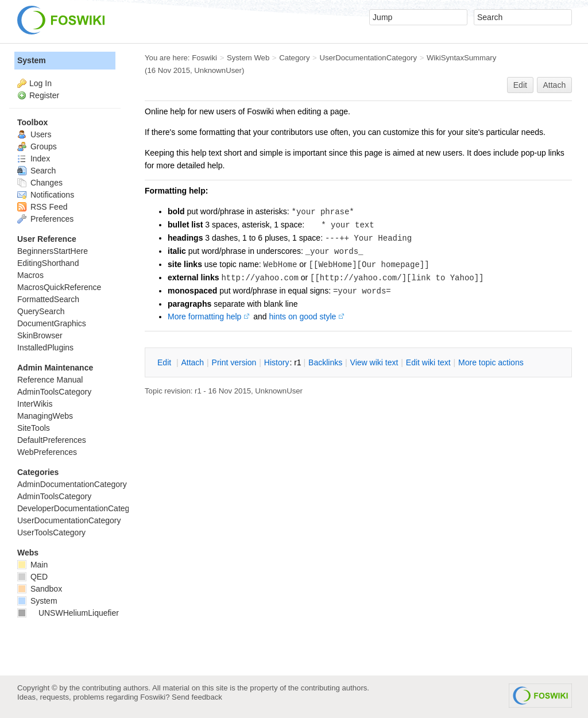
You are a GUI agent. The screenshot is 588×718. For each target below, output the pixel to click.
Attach (555, 85)
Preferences (45, 219)
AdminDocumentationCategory (72, 484)
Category (294, 58)
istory (277, 362)
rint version (234, 362)
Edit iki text (428, 362)
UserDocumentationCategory (368, 58)
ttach (192, 362)
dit (165, 362)
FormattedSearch (48, 299)
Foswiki (204, 58)
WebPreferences (47, 452)
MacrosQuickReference (59, 287)
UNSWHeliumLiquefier (68, 613)
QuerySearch (41, 311)
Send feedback (197, 697)
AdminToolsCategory (54, 392)
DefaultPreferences (52, 440)
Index (34, 159)
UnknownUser (218, 70)
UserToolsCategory (51, 532)
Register (44, 95)
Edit (520, 85)
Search (36, 171)
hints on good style (303, 316)
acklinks (325, 362)
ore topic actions (491, 362)
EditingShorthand (48, 263)
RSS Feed (42, 207)
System (32, 60)
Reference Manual (50, 380)
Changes (40, 183)
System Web (248, 58)
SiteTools (34, 428)
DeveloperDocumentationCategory (79, 508)
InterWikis (35, 404)
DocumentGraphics (52, 323)
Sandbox (40, 589)
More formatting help (204, 316)
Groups (37, 146)
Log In (40, 83)
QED (32, 577)
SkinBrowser (40, 335)
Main (32, 565)
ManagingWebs (45, 416)
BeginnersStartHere (53, 251)
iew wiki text (374, 362)
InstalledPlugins (45, 348)
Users (34, 134)
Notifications (46, 195)
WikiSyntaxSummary (461, 58)
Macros (30, 275)
